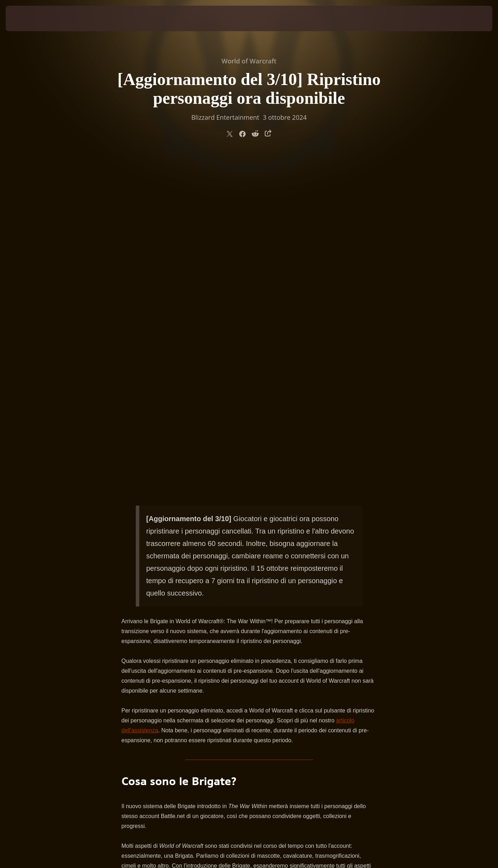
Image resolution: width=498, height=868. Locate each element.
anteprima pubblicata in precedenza (242, 621)
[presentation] (32, 18)
